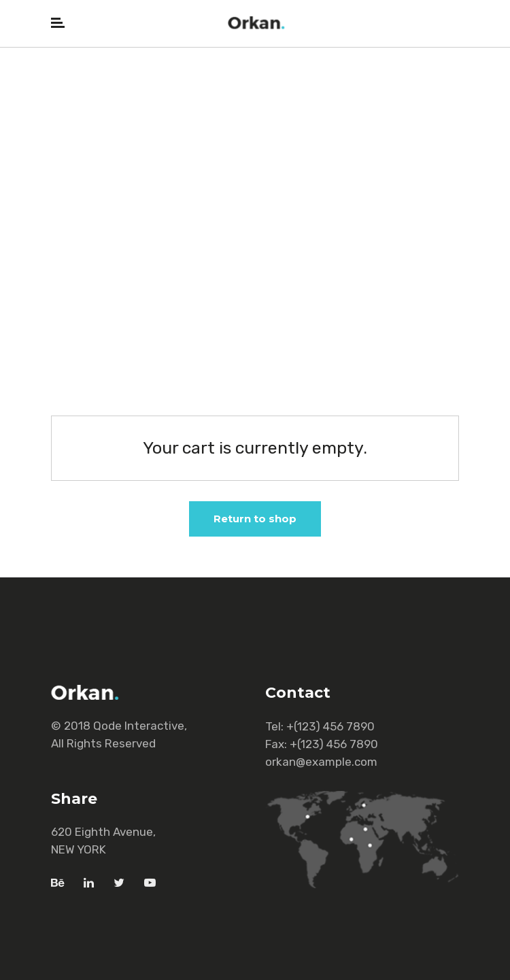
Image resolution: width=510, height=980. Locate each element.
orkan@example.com (321, 762)
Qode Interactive (139, 726)
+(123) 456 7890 (330, 726)
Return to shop (255, 519)
